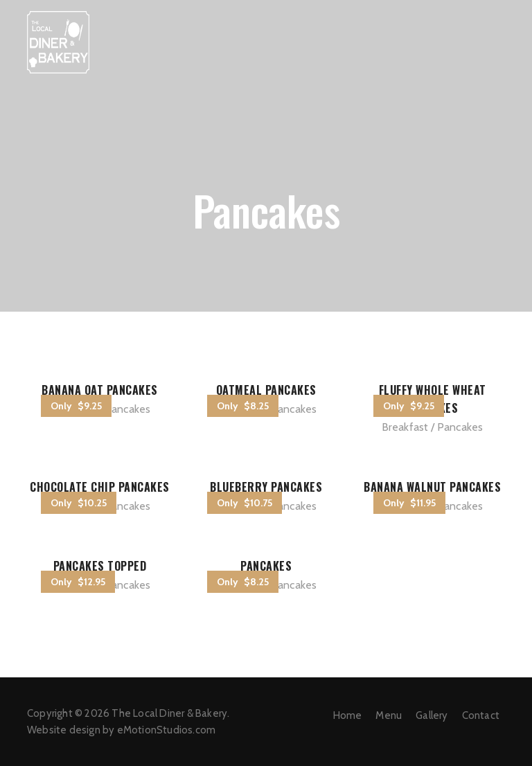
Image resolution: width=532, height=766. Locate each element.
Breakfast (405, 427)
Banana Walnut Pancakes (432, 487)
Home (348, 715)
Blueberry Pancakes (266, 487)
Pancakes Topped (100, 566)
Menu (389, 715)
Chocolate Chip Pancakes (100, 487)
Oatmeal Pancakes (266, 390)
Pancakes (128, 409)
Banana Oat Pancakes (100, 390)
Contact (481, 715)
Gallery (432, 715)
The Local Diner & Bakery (169, 713)
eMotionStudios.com (167, 730)
